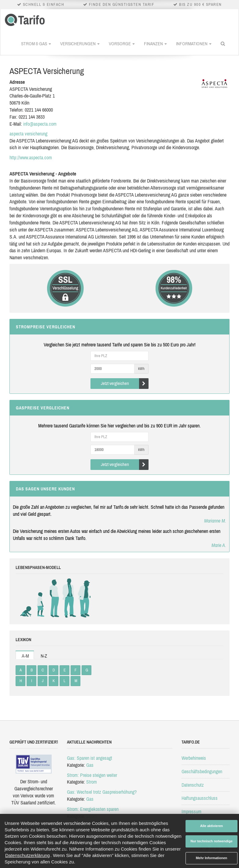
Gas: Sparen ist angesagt (90, 758)
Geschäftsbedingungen (202, 771)
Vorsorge (122, 44)
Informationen (194, 44)
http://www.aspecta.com (31, 157)
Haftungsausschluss (200, 798)
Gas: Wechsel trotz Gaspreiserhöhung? (102, 792)
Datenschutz (193, 785)
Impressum (191, 811)
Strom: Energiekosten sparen (93, 809)
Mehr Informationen (212, 858)
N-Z (44, 656)
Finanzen (155, 44)
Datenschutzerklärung (28, 855)
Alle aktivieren (212, 826)
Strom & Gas (36, 44)
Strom (92, 782)
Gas (90, 765)
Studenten (55, 598)
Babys (27, 598)
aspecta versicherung (28, 134)
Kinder (41, 598)
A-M (25, 656)
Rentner (84, 598)
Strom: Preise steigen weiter (92, 775)
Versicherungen (80, 44)
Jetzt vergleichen (125, 384)
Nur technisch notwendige (211, 841)
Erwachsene (69, 598)
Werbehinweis (194, 758)
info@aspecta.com (40, 124)
